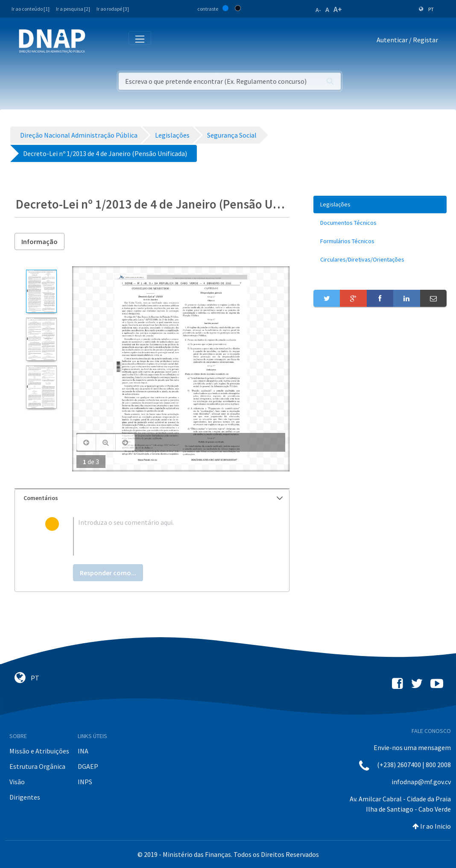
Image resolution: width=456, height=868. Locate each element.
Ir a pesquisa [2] (73, 9)
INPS (85, 782)
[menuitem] (380, 204)
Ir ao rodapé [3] (113, 9)
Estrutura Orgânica (37, 766)
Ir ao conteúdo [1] (31, 9)
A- (318, 10)
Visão (17, 782)
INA (83, 751)
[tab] (152, 498)
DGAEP (88, 766)
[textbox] (166, 536)
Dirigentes (25, 797)
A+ (338, 9)
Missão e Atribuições (39, 751)
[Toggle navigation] (98, 41)
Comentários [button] (153, 498)
